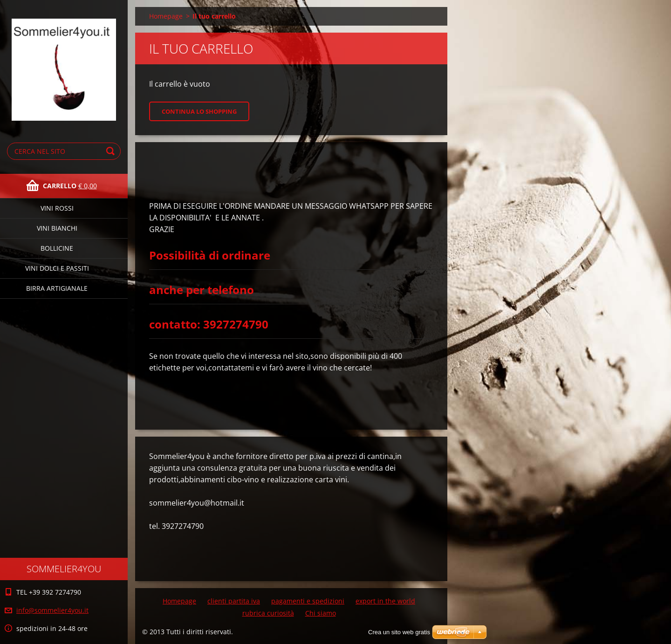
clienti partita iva (234, 601)
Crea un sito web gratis (399, 632)
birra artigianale (57, 288)
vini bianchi (57, 228)
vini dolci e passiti (57, 268)
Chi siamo (321, 613)
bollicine (57, 248)
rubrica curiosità (268, 613)
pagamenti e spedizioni (308, 601)
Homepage (166, 16)
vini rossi (57, 208)
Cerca (112, 151)
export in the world (385, 601)
